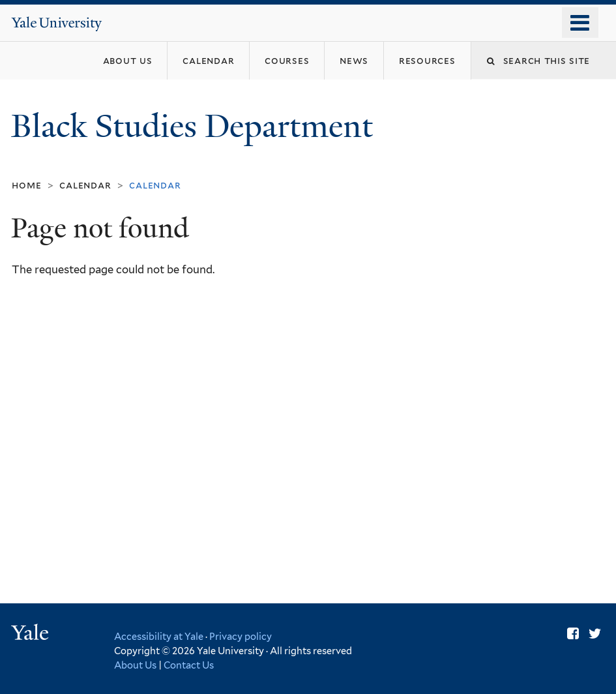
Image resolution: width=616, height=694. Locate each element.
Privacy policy (241, 636)
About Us (135, 665)
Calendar (85, 185)
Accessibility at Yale (159, 636)
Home (26, 185)
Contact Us (189, 665)
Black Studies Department (196, 126)
